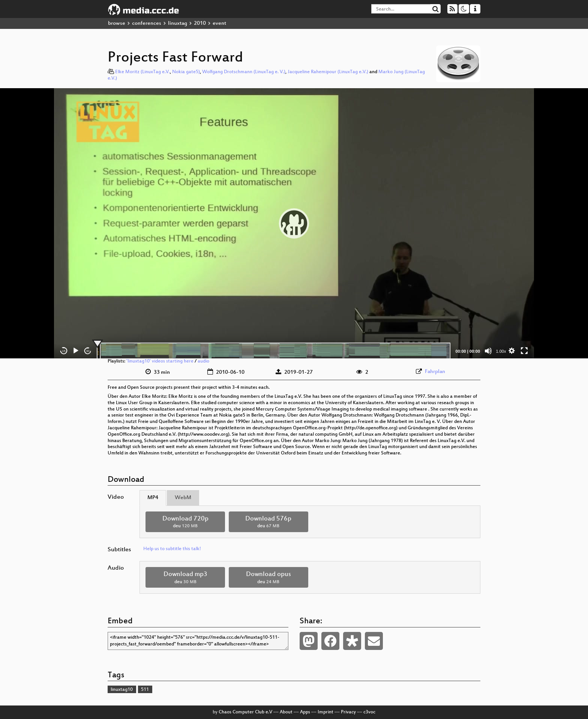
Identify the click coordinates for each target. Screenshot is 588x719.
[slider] (274, 351)
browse (117, 23)
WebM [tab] (183, 498)
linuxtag (178, 23)
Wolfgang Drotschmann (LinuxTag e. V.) (244, 72)
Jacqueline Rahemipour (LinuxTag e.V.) (328, 72)
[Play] (76, 351)
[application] (294, 223)
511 (145, 690)
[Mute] (488, 351)
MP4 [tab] (153, 498)
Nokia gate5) (186, 72)
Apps (305, 712)
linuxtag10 (122, 690)
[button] (294, 223)
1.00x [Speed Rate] (501, 351)
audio (203, 361)
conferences (147, 23)
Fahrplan (435, 372)
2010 (200, 23)
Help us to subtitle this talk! (172, 549)
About (286, 712)
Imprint (325, 712)
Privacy (348, 712)
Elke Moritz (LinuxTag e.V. (142, 72)
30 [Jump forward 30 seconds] (88, 351)
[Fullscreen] (524, 351)
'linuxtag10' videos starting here (160, 361)
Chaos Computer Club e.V (245, 712)
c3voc (369, 712)
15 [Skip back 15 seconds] (64, 351)
